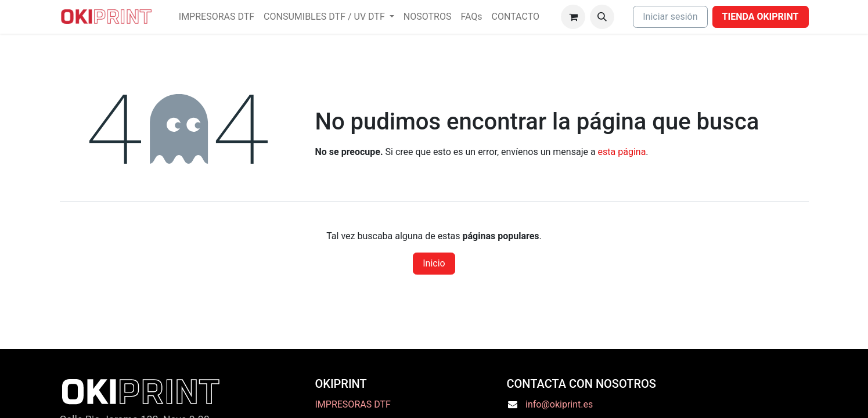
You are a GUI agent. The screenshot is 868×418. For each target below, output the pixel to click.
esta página (622, 152)
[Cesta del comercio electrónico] (573, 17)
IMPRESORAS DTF (353, 404)
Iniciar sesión (670, 17)
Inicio (434, 263)
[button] (602, 17)
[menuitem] (217, 17)
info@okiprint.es (559, 404)
